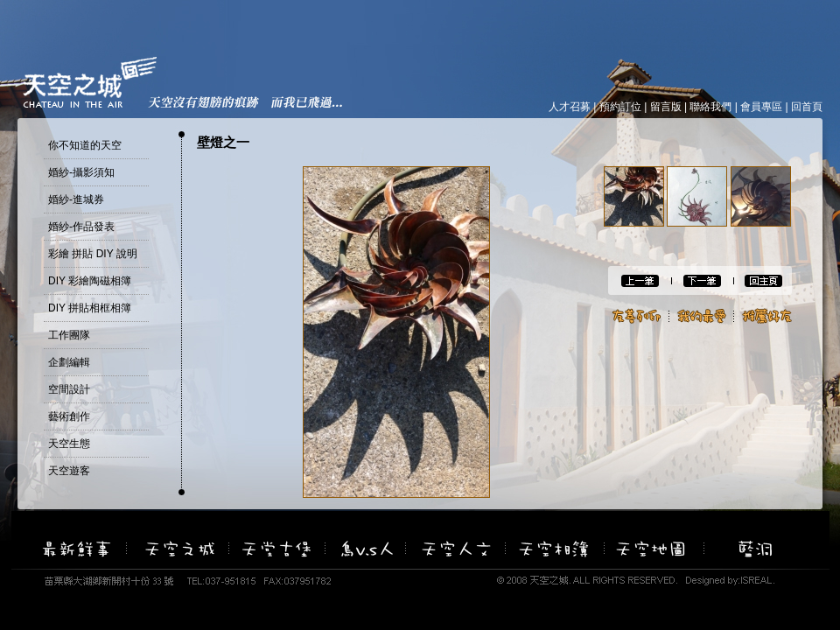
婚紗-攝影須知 (81, 172)
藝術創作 (69, 416)
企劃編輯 (69, 362)
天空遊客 (69, 471)
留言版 (666, 107)
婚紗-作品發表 (81, 227)
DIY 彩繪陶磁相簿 (90, 281)
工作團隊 (69, 335)
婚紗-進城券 (76, 199)
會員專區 (761, 107)
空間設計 (69, 389)
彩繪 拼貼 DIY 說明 (93, 254)
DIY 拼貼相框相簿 (90, 308)
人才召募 (570, 107)
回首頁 (807, 107)
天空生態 (69, 444)
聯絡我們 (710, 107)
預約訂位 (620, 107)
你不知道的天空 (85, 145)
